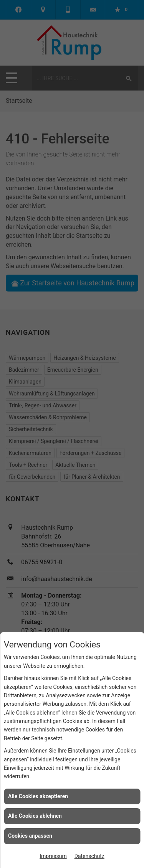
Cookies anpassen (30, 836)
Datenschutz (89, 856)
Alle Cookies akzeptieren (38, 796)
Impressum (53, 856)
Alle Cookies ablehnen (35, 816)
